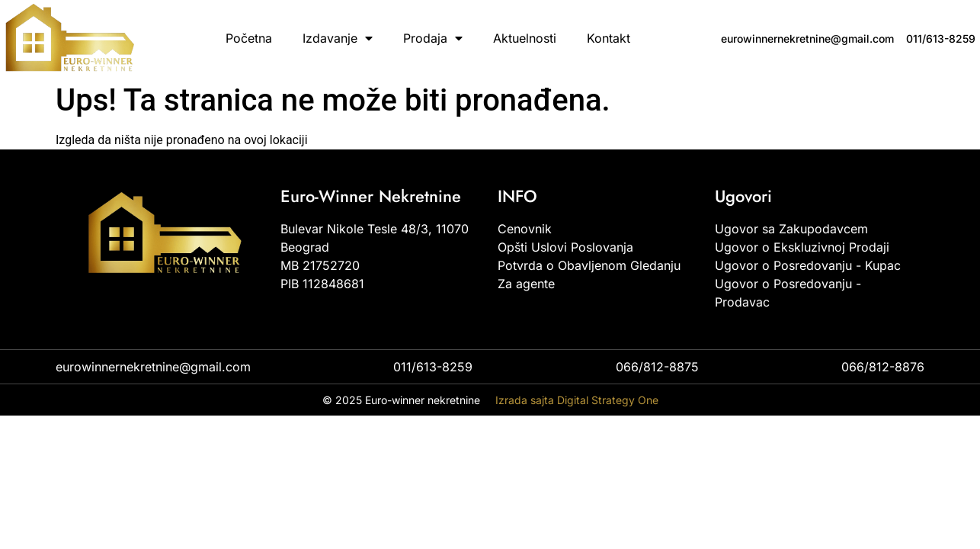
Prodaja (433, 38)
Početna (249, 38)
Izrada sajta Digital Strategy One (577, 400)
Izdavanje (338, 38)
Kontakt (608, 38)
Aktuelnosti (525, 38)
